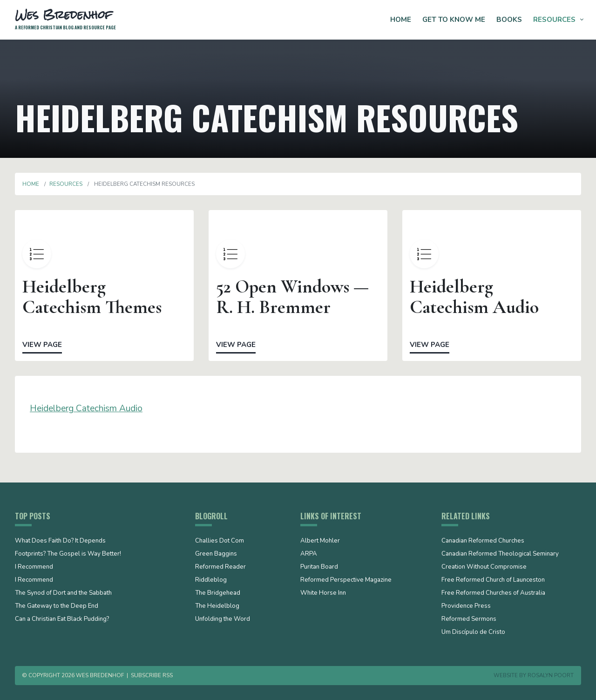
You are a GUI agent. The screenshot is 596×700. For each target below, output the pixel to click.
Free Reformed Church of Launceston (493, 580)
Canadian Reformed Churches (483, 541)
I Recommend (34, 567)
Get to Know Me (454, 20)
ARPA (309, 554)
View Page (42, 345)
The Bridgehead (218, 593)
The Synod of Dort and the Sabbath (63, 593)
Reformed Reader (220, 567)
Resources (554, 20)
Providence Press (466, 606)
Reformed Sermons (469, 619)
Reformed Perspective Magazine (346, 580)
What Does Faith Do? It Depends (60, 541)
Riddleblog (211, 580)
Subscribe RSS (152, 675)
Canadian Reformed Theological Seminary (500, 554)
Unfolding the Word (223, 619)
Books (509, 20)
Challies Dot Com (220, 541)
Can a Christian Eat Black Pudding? (62, 619)
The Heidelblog (217, 606)
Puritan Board (319, 567)
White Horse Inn (323, 593)
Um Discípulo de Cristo (473, 632)
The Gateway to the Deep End (57, 606)
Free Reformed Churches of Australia (493, 593)
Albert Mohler (320, 541)
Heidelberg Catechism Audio (86, 408)
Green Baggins (216, 554)
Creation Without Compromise (484, 567)
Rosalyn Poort (551, 675)
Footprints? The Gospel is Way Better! (68, 554)
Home (401, 20)
